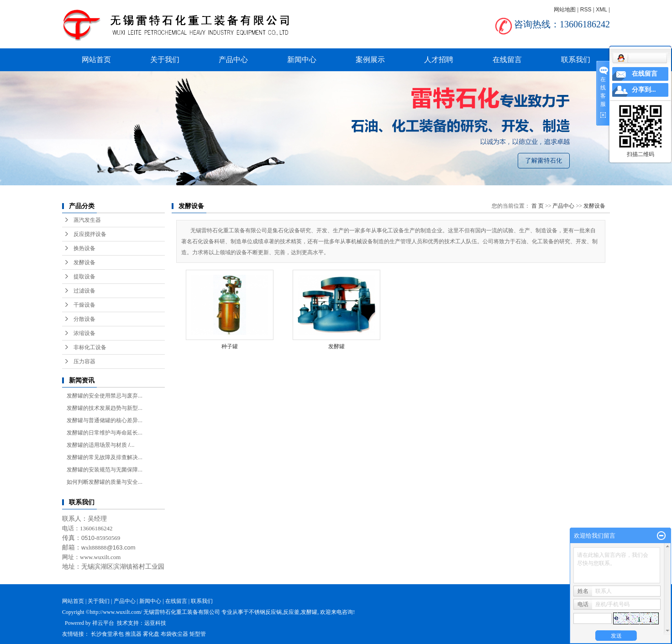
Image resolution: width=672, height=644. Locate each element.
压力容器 (84, 361)
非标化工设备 (90, 347)
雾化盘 (151, 634)
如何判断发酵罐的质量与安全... (105, 482)
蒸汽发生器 (87, 220)
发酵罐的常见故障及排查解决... (105, 457)
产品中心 (233, 60)
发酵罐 (336, 346)
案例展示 (370, 60)
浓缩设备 (84, 333)
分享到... (644, 90)
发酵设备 (84, 262)
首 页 (538, 206)
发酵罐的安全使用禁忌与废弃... (105, 396)
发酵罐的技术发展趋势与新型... (105, 408)
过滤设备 (84, 291)
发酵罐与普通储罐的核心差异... (105, 420)
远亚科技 (155, 623)
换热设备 (84, 248)
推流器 (133, 634)
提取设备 (84, 277)
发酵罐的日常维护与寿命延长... (105, 433)
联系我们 (576, 60)
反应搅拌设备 (90, 234)
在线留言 (507, 60)
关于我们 (165, 60)
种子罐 (230, 346)
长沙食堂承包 (107, 634)
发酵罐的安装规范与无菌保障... (105, 470)
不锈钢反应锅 (265, 612)
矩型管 (198, 634)
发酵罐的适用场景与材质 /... (101, 445)
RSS (586, 10)
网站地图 (565, 10)
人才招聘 (439, 60)
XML (601, 10)
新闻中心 (302, 60)
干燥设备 (84, 305)
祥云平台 (103, 623)
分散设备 (84, 319)
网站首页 (96, 60)
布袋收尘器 (174, 634)
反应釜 (291, 612)
